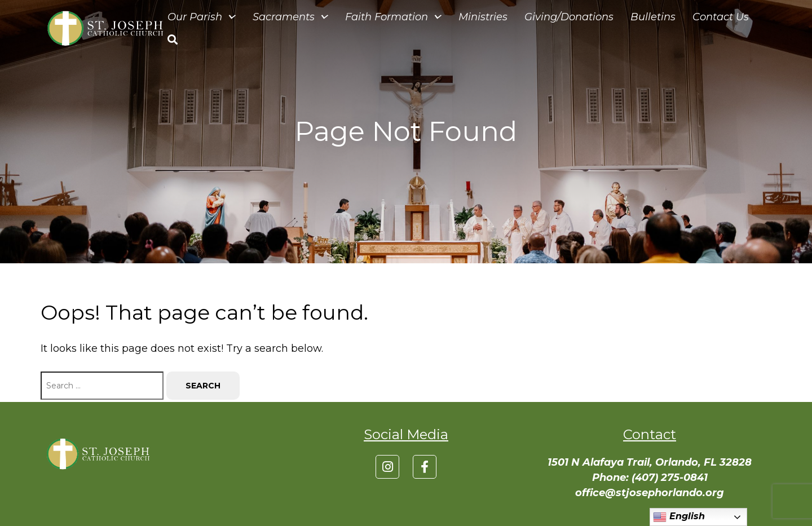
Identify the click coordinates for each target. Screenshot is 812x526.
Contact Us (721, 17)
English (679, 517)
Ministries (483, 17)
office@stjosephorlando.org (650, 493)
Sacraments (290, 17)
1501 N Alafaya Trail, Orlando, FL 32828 (650, 462)
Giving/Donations (569, 17)
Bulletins (653, 17)
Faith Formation (393, 17)
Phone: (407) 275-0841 (650, 478)
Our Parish (202, 17)
